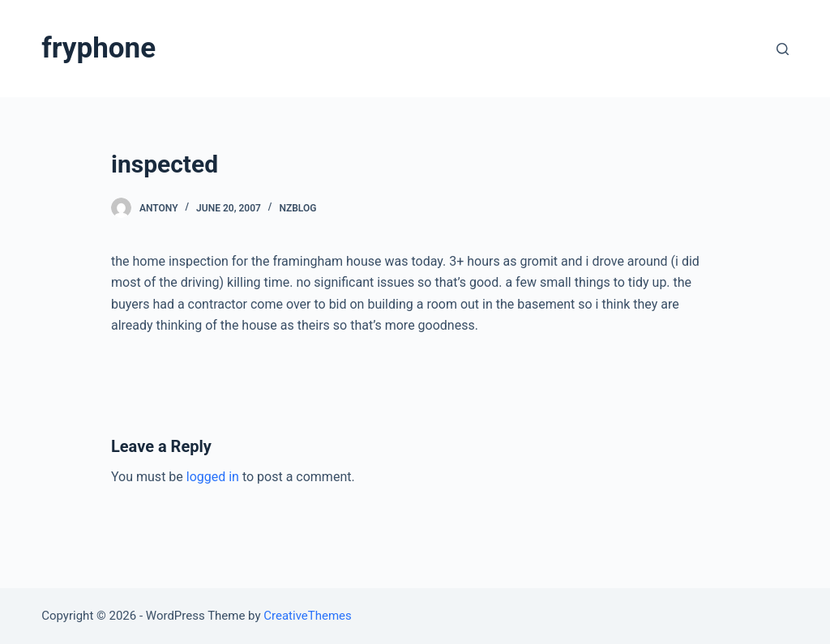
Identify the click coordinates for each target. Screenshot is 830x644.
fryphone (98, 48)
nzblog (297, 208)
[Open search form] (783, 49)
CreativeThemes (308, 616)
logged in (213, 477)
